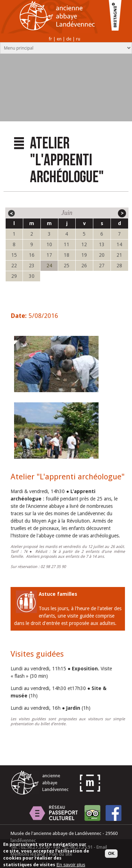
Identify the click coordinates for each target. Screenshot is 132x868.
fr (50, 39)
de (69, 39)
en (59, 39)
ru (78, 39)
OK (111, 856)
